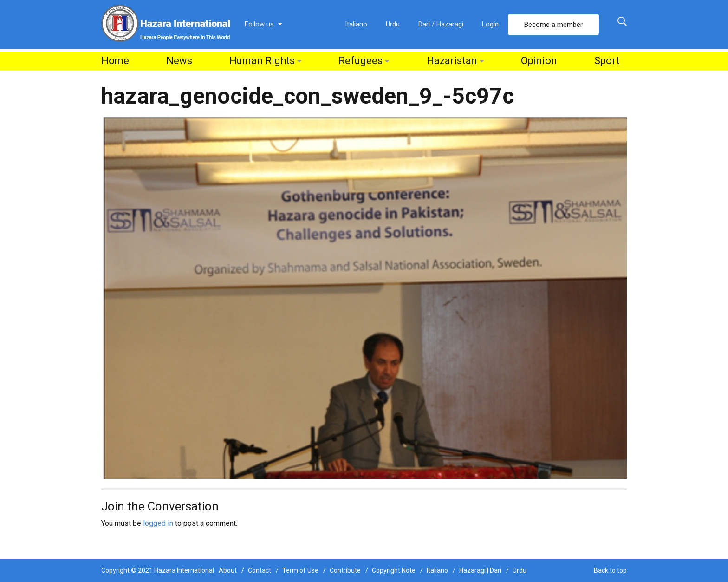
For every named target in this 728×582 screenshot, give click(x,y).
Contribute (345, 570)
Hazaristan (452, 61)
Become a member (553, 25)
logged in (158, 523)
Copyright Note (394, 570)
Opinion (539, 61)
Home (115, 61)
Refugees (361, 61)
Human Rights (262, 61)
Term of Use (300, 570)
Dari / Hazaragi (441, 24)
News (179, 61)
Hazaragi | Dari (480, 570)
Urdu (393, 24)
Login (490, 24)
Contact (260, 570)
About (228, 570)
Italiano (356, 24)
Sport (607, 61)
